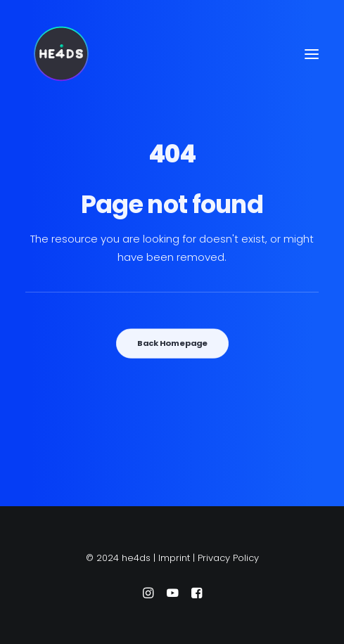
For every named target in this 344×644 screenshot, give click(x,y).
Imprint (174, 558)
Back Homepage (172, 343)
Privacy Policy (228, 558)
